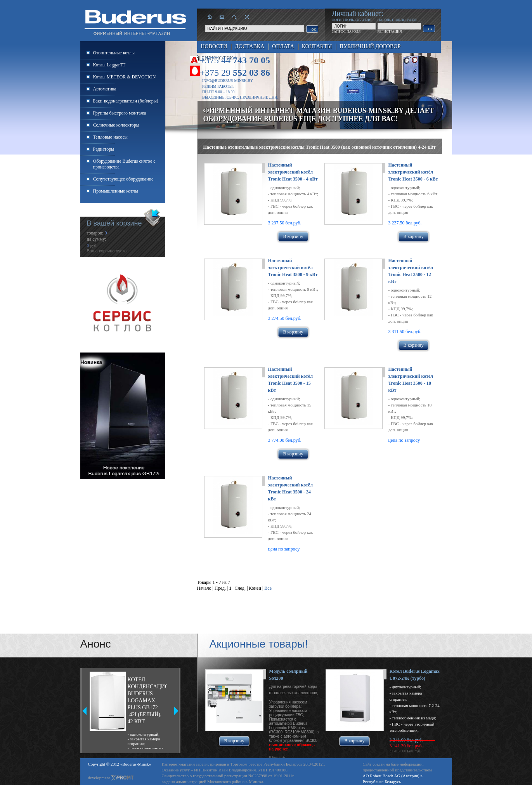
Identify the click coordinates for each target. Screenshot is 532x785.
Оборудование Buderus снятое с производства (124, 164)
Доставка (250, 46)
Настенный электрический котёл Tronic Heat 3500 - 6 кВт (413, 172)
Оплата (283, 46)
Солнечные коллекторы (116, 125)
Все (268, 588)
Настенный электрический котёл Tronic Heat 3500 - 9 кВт (293, 267)
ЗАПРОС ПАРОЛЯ (347, 31)
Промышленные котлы (116, 191)
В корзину (293, 236)
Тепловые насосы (110, 137)
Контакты (317, 46)
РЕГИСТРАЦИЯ (390, 31)
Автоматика (105, 89)
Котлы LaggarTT (109, 65)
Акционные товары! (259, 644)
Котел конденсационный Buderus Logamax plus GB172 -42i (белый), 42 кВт (147, 701)
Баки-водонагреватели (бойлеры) (126, 101)
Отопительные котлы (114, 53)
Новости (214, 46)
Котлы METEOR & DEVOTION (125, 77)
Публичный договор (370, 46)
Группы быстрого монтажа (120, 113)
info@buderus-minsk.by (228, 81)
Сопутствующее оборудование (123, 179)
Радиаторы (104, 149)
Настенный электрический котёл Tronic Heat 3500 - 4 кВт (293, 172)
